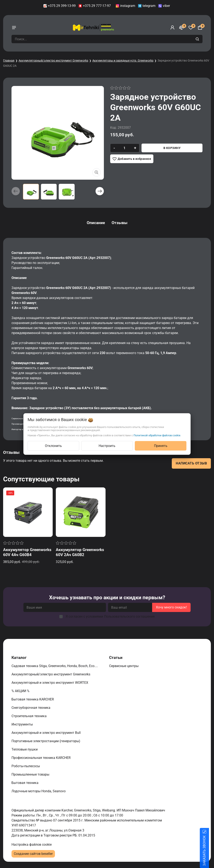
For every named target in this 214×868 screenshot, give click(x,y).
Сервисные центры (124, 666)
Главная (9, 61)
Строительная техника (30, 716)
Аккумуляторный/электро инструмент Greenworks (53, 61)
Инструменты (23, 724)
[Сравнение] (182, 28)
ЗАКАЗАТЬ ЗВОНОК (209, 851)
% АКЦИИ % (21, 691)
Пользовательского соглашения (129, 616)
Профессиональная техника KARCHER (41, 758)
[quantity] (124, 148)
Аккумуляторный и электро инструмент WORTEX (50, 683)
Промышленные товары (31, 774)
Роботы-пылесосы (26, 766)
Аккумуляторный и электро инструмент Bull (46, 733)
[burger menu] (14, 28)
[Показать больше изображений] (97, 172)
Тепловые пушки (25, 749)
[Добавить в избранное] (132, 159)
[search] (198, 39)
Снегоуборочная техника (31, 708)
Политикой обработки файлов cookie (157, 435)
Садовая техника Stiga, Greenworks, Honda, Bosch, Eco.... (55, 666)
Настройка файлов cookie (32, 845)
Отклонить (53, 446)
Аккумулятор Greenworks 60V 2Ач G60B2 (80, 552)
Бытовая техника (25, 783)
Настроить (107, 446)
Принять (161, 446)
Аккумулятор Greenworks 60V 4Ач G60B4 (27, 552)
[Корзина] (200, 28)
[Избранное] (191, 28)
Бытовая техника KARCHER (33, 699)
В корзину (172, 148)
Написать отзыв (191, 463)
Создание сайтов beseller (33, 854)
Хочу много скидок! (171, 607)
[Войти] (172, 28)
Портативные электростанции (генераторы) (46, 741)
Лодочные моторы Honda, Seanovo (39, 791)
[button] (100, 191)
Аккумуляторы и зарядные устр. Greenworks (123, 61)
